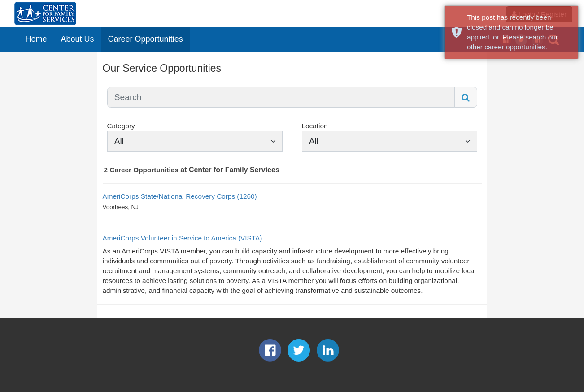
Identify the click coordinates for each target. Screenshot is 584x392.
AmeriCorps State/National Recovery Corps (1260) (180, 196)
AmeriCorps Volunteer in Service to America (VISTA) (183, 238)
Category (121, 126)
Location (315, 126)
